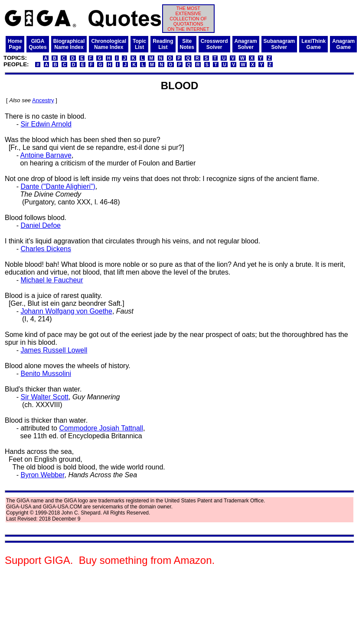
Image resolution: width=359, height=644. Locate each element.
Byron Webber (42, 475)
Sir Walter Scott (44, 397)
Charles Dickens (46, 249)
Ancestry (43, 100)
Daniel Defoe (41, 225)
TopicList (139, 44)
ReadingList (163, 44)
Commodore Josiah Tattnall (101, 428)
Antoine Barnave (46, 155)
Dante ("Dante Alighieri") (58, 186)
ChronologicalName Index (109, 44)
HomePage (15, 44)
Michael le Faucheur (52, 280)
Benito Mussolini (46, 374)
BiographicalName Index (69, 44)
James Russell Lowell (54, 350)
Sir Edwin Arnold (46, 124)
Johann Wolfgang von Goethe (66, 311)
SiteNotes (187, 44)
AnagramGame (343, 44)
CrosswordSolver (214, 44)
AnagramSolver (246, 44)
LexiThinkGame (313, 44)
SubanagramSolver (279, 44)
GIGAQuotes (38, 44)
